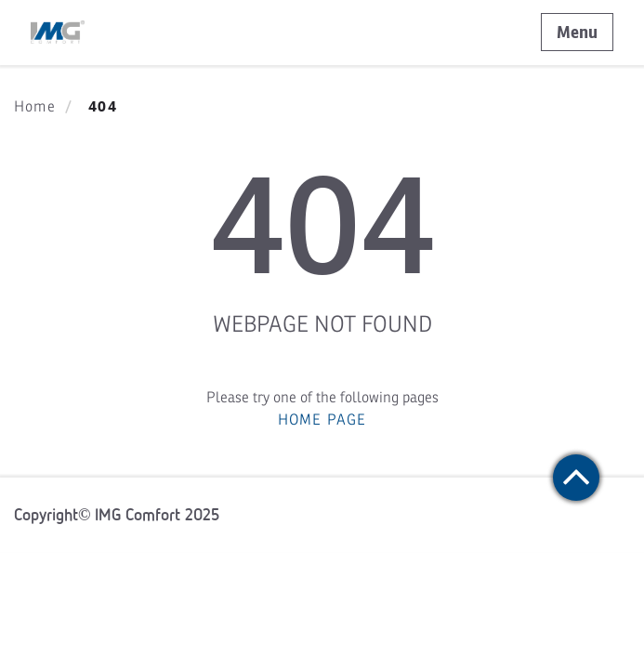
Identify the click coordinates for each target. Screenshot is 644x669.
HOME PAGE (322, 420)
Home (35, 107)
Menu (577, 32)
